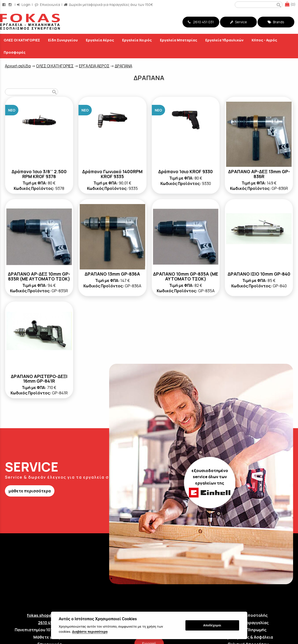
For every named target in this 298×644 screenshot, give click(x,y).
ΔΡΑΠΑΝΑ (123, 66)
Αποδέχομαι (212, 625)
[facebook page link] (4, 5)
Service (239, 22)
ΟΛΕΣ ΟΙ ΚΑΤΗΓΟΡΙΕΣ (55, 66)
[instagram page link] (11, 5)
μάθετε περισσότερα (30, 491)
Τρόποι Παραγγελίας (248, 623)
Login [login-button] (24, 5)
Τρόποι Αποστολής (248, 615)
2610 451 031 (201, 22)
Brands (276, 22)
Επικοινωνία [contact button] (47, 5)
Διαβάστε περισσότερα (90, 632)
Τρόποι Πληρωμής (248, 630)
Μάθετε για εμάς (50, 637)
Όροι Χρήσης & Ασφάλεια (248, 637)
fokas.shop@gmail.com (50, 615)
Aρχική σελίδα (18, 66)
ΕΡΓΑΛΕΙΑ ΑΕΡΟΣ (94, 66)
